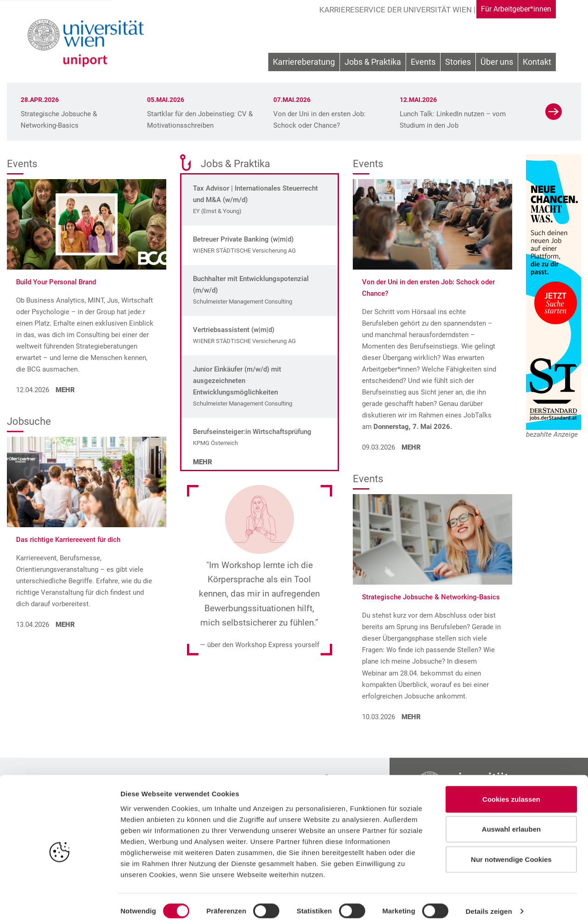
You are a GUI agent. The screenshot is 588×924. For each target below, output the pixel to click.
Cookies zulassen (511, 793)
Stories (458, 64)
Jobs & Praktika (373, 64)
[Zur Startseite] (88, 44)
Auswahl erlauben (511, 824)
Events (423, 64)
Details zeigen (489, 906)
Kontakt (537, 64)
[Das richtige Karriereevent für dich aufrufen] (87, 481)
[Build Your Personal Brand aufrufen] (87, 224)
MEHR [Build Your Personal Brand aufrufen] (64, 390)
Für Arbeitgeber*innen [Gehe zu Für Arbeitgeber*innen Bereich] (511, 9)
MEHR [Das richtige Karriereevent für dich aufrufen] (64, 625)
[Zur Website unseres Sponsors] (554, 292)
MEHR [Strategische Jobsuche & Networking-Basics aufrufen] (410, 717)
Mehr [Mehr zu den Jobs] (203, 462)
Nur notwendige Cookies (511, 854)
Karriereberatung (304, 64)
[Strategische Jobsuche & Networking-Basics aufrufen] (433, 539)
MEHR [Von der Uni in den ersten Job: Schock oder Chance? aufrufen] (410, 447)
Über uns (497, 64)
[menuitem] (304, 65)
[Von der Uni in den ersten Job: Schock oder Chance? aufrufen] (433, 224)
